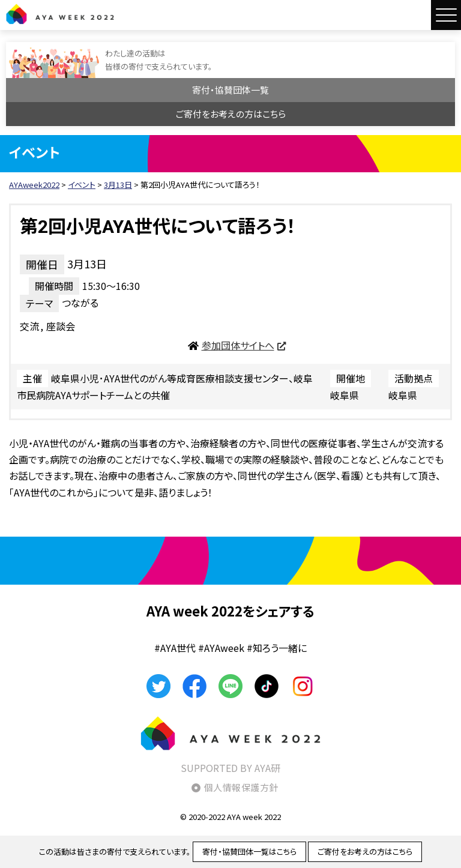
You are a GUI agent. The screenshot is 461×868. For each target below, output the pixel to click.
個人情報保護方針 (241, 787)
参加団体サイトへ (238, 345)
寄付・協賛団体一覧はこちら (249, 851)
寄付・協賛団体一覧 (230, 90)
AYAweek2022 (60, 14)
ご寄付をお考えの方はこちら (231, 114)
